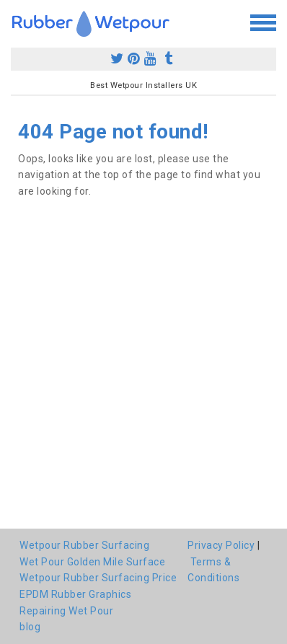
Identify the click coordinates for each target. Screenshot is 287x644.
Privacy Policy (221, 545)
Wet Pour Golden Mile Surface (92, 562)
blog (30, 627)
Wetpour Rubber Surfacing (84, 545)
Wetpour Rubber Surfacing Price (98, 578)
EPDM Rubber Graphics (75, 594)
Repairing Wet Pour (66, 611)
